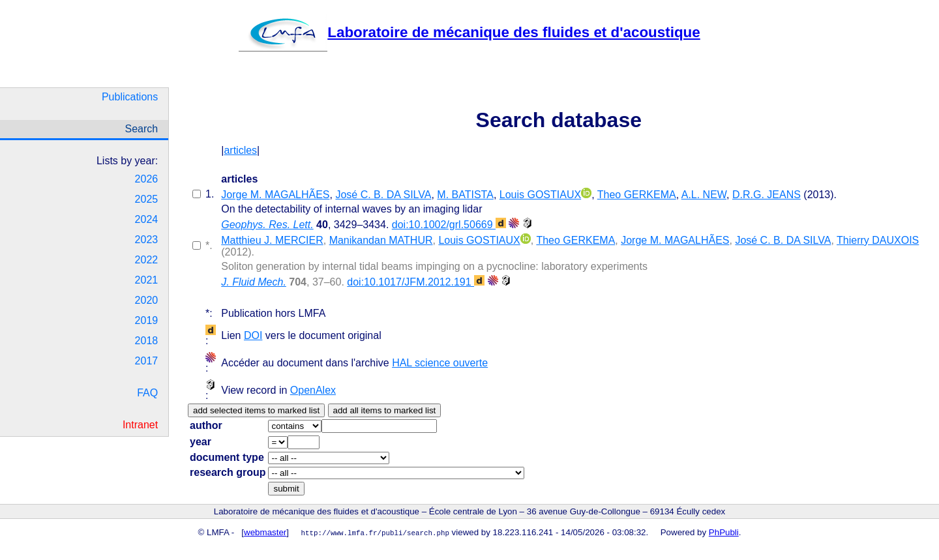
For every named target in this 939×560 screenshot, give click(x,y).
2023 (147, 240)
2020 (147, 300)
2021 (147, 280)
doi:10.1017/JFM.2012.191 (416, 282)
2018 (147, 341)
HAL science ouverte (440, 363)
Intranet (140, 425)
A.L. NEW (704, 195)
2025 (147, 199)
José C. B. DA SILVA (383, 195)
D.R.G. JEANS (767, 195)
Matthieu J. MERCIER (272, 240)
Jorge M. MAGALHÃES (275, 195)
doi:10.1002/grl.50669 (449, 225)
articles (240, 150)
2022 (147, 260)
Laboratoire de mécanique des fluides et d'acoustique (469, 32)
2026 (147, 179)
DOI (253, 335)
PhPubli (724, 532)
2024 (147, 219)
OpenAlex (313, 390)
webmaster (265, 532)
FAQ (147, 393)
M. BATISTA (465, 195)
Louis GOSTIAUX (540, 195)
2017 (147, 361)
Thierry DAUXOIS (878, 240)
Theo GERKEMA (637, 195)
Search (141, 129)
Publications (130, 97)
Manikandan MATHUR (381, 240)
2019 (147, 320)
